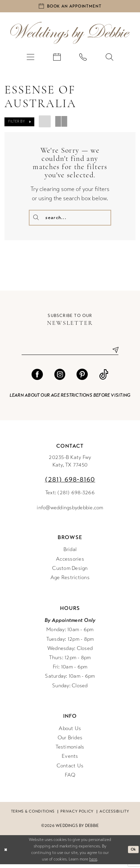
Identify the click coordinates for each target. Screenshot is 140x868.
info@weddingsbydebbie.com (70, 511)
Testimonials (70, 751)
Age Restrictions (70, 582)
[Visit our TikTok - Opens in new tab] (104, 378)
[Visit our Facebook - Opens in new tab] (37, 378)
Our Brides (70, 741)
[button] (31, 58)
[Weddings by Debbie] (70, 35)
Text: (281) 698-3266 (70, 497)
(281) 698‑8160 (70, 483)
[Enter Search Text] (70, 219)
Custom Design (70, 572)
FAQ (70, 779)
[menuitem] (31, 58)
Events (70, 760)
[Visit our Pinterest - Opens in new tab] (82, 378)
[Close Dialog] (6, 854)
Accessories (70, 563)
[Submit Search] (37, 219)
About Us (70, 732)
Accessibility (114, 815)
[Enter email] (70, 354)
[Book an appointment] (70, 7)
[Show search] (109, 58)
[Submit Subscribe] (113, 354)
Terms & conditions (33, 815)
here (93, 863)
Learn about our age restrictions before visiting (70, 399)
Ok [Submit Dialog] (133, 853)
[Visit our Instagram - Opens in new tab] (60, 378)
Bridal (70, 553)
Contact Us (70, 769)
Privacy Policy (77, 815)
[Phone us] (83, 58)
